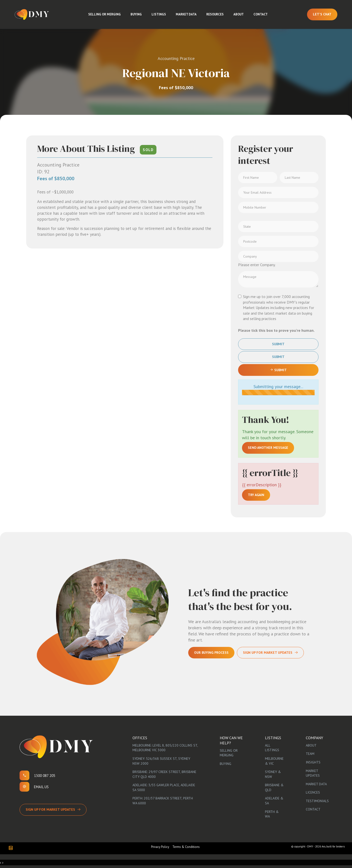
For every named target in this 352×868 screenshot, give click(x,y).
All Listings (272, 748)
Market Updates (313, 773)
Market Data (186, 14)
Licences (313, 792)
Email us (41, 787)
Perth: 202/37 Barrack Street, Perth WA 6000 (163, 801)
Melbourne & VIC (274, 761)
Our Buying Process (211, 653)
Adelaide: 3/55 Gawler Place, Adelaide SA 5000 (164, 787)
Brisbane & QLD (274, 787)
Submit (278, 344)
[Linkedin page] (12, 848)
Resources (215, 14)
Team (310, 754)
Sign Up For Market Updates (268, 653)
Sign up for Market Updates (50, 809)
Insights (313, 762)
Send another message (268, 448)
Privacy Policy (160, 847)
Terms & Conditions (186, 847)
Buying (136, 14)
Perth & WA (272, 814)
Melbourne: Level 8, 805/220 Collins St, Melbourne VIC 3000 (165, 748)
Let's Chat (322, 14)
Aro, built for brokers (333, 846)
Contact (261, 14)
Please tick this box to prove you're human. (276, 330)
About (239, 14)
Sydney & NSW (273, 774)
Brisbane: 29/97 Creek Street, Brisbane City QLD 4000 (164, 774)
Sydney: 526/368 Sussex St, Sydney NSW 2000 (161, 761)
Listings (159, 14)
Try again (256, 495)
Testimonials (317, 801)
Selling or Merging (104, 14)
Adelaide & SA (274, 801)
